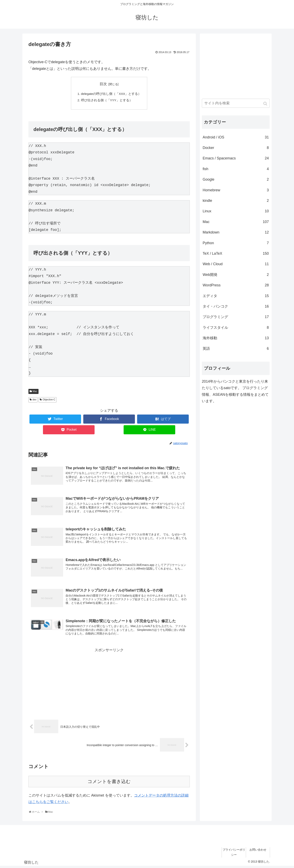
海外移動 (236, 338)
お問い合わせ (258, 852)
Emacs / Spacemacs (236, 158)
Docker (236, 148)
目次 (103, 84)
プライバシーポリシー (234, 854)
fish (236, 169)
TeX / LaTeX (236, 253)
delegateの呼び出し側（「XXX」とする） (111, 94)
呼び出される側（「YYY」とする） (106, 101)
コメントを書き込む (109, 783)
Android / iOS (236, 137)
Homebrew (236, 190)
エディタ (236, 296)
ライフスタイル (236, 328)
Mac (35, 392)
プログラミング (236, 317)
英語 (236, 349)
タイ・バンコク (236, 306)
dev (34, 400)
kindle (236, 201)
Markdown (236, 232)
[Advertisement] (109, 683)
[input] (236, 103)
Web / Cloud (236, 264)
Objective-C (49, 400)
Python (236, 243)
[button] (266, 104)
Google (236, 179)
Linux (236, 211)
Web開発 (236, 275)
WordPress (236, 285)
